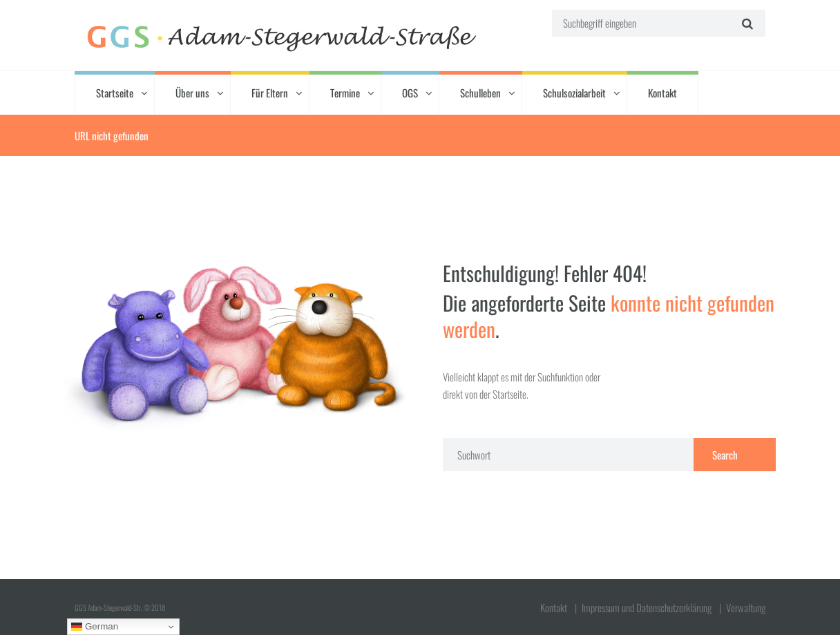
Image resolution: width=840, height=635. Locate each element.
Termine (345, 93)
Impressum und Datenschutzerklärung (647, 607)
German (95, 627)
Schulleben (480, 93)
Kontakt (662, 93)
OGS (410, 93)
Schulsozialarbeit (574, 93)
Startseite (115, 93)
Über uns (192, 93)
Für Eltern (270, 93)
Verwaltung (746, 607)
